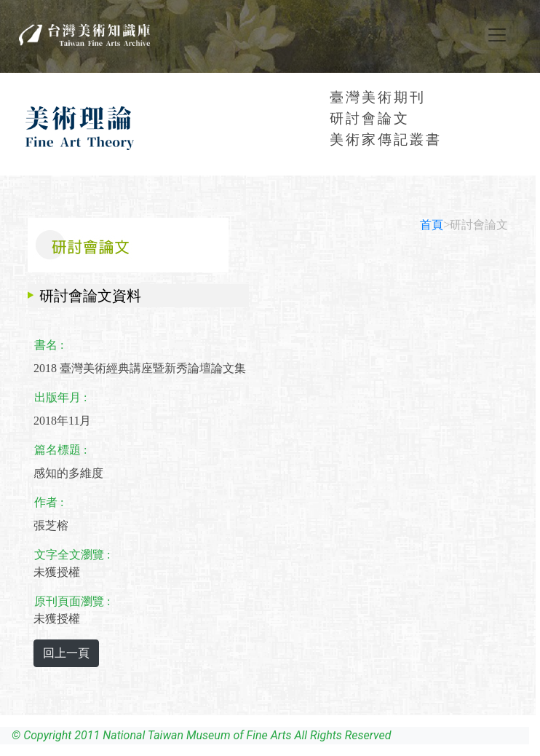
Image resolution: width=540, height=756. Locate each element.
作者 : (49, 502)
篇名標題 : (60, 450)
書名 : (49, 345)
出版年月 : (60, 397)
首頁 (432, 225)
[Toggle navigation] (497, 35)
